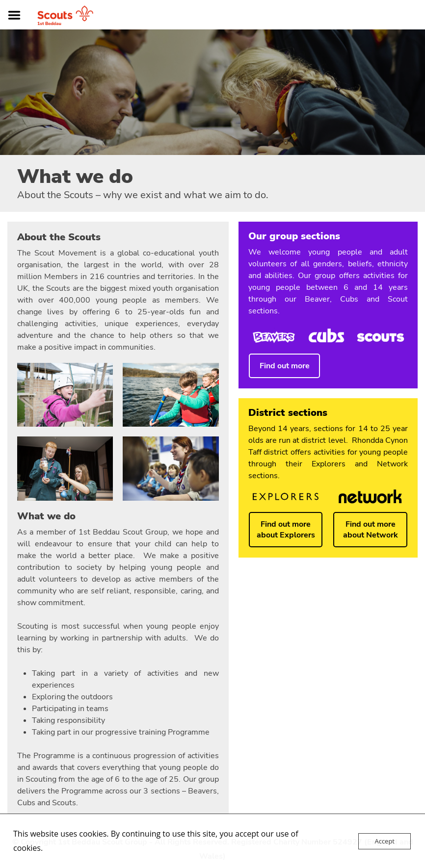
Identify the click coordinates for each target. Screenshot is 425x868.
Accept (385, 841)
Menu (18, 15)
